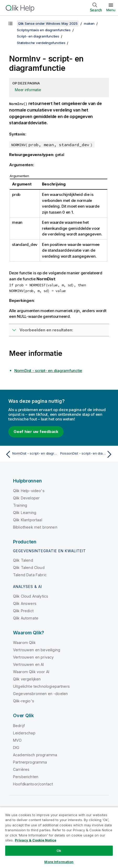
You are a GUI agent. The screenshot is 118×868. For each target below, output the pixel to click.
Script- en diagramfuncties (38, 36)
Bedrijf (19, 726)
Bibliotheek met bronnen (35, 527)
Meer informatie (28, 90)
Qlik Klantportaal (28, 520)
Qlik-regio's (24, 701)
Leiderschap (24, 733)
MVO (17, 740)
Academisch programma (35, 755)
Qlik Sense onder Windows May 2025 (48, 23)
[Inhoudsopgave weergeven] (10, 23)
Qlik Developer (26, 498)
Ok (59, 851)
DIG (16, 748)
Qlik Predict (23, 611)
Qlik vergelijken (27, 679)
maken (89, 23)
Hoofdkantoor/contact (33, 784)
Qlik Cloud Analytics (31, 596)
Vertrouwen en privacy (33, 657)
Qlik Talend (23, 560)
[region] (59, 837)
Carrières (21, 769)
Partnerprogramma (30, 762)
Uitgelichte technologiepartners (41, 686)
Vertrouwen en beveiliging (37, 650)
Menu (111, 10)
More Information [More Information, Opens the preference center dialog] (59, 862)
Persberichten (26, 777)
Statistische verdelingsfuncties (41, 43)
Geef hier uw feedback (36, 432)
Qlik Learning (25, 513)
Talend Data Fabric (30, 575)
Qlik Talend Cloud (29, 568)
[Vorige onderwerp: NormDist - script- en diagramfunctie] (31, 454)
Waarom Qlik (24, 643)
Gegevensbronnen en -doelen (40, 694)
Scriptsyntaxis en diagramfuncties (44, 30)
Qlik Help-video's (29, 491)
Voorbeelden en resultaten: (46, 330)
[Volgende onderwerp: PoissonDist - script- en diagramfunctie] (87, 454)
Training (20, 505)
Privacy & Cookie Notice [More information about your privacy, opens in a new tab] (36, 840)
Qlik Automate (26, 618)
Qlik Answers (25, 603)
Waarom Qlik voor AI (31, 672)
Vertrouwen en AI (29, 664)
